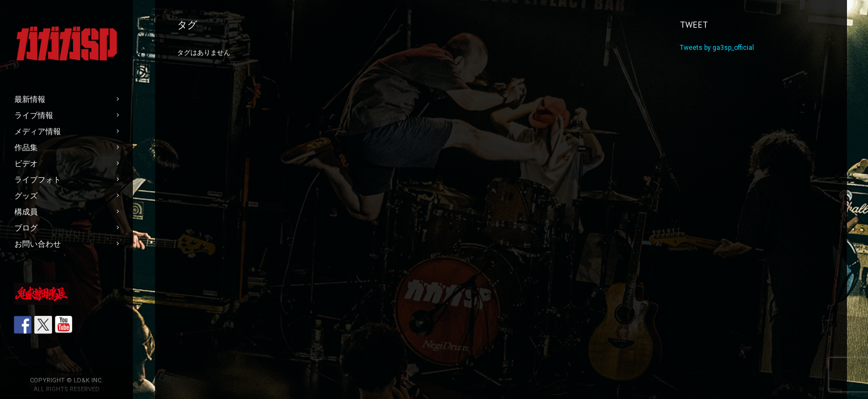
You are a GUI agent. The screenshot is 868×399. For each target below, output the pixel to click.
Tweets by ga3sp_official (717, 48)
